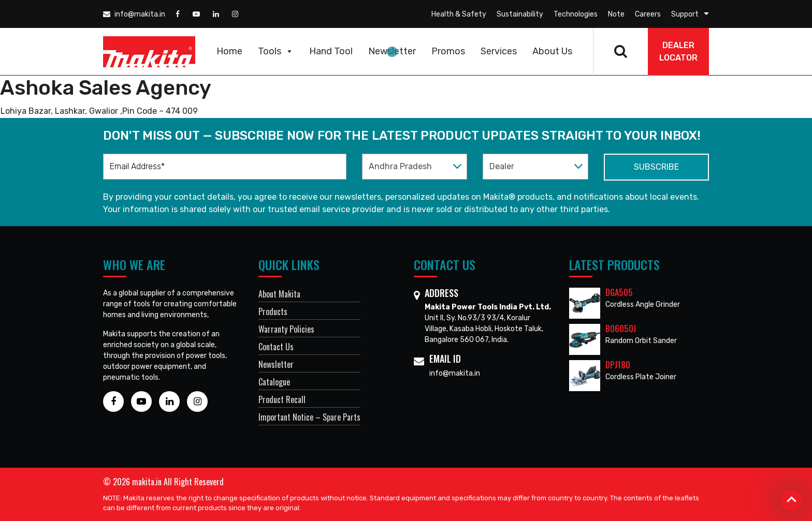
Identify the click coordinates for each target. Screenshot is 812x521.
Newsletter (392, 51)
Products (273, 311)
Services (499, 51)
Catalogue (274, 382)
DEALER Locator (678, 51)
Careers (648, 14)
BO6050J (621, 329)
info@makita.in (134, 14)
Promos (448, 51)
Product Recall (282, 399)
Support (685, 14)
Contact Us (276, 347)
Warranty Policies (286, 329)
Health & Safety (459, 14)
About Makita (279, 294)
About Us (552, 51)
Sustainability (520, 14)
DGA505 (619, 292)
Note (616, 14)
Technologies (576, 14)
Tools (276, 51)
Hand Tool (331, 51)
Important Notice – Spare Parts (309, 417)
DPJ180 (618, 365)
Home (229, 51)
